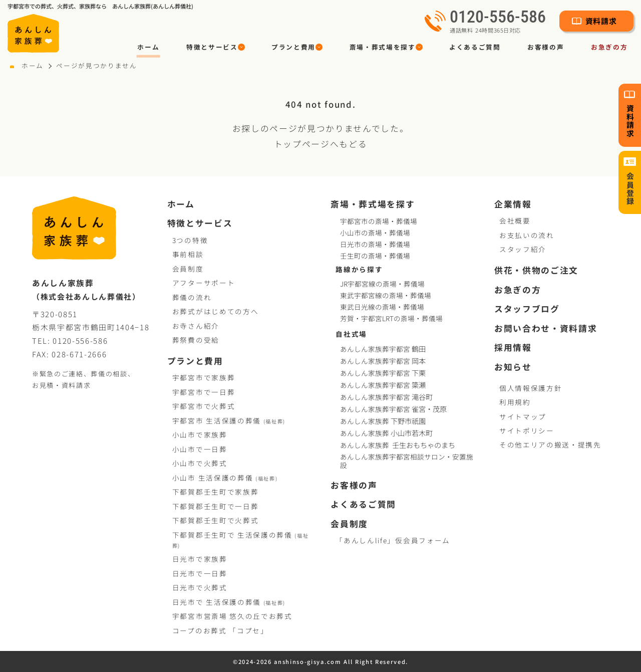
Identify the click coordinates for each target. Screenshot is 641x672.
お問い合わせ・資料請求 (546, 329)
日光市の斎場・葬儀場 (375, 244)
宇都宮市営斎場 (232, 616)
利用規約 (515, 402)
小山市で (200, 434)
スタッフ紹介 (523, 249)
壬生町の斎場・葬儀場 (375, 256)
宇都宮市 (229, 420)
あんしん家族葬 (384, 421)
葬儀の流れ (192, 297)
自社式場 (351, 334)
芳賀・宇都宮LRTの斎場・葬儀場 (391, 318)
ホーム (148, 47)
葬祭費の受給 (196, 340)
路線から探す (359, 269)
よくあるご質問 (475, 47)
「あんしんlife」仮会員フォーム (393, 540)
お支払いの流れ (527, 235)
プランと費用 (195, 361)
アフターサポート (204, 283)
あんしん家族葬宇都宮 (384, 349)
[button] (215, 47)
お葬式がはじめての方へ (215, 311)
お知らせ (513, 367)
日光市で (200, 559)
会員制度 (188, 269)
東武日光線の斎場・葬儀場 (382, 307)
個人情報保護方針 (531, 388)
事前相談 (188, 254)
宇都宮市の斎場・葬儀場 (379, 221)
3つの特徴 (190, 240)
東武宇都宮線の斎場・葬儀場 (386, 295)
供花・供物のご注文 (536, 271)
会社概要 (515, 220)
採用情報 (513, 348)
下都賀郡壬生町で (215, 492)
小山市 (225, 478)
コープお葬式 (220, 630)
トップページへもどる (321, 144)
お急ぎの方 (518, 290)
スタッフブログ (527, 309)
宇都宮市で (204, 377)
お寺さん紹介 (196, 326)
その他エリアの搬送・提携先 (550, 444)
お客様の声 (546, 47)
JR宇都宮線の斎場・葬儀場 (382, 284)
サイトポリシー (527, 430)
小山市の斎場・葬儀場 (375, 233)
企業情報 (513, 204)
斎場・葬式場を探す (373, 204)
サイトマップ (523, 416)
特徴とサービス (200, 223)
